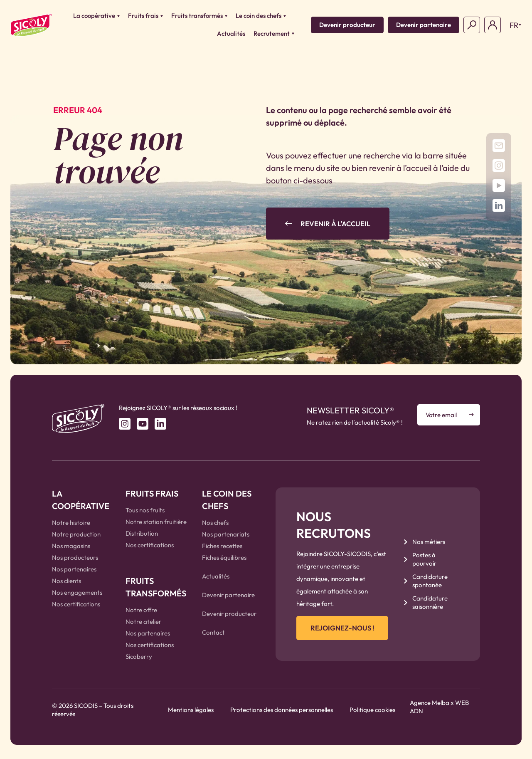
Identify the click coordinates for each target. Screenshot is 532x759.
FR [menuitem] (514, 25)
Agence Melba (430, 706)
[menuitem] (513, 25)
